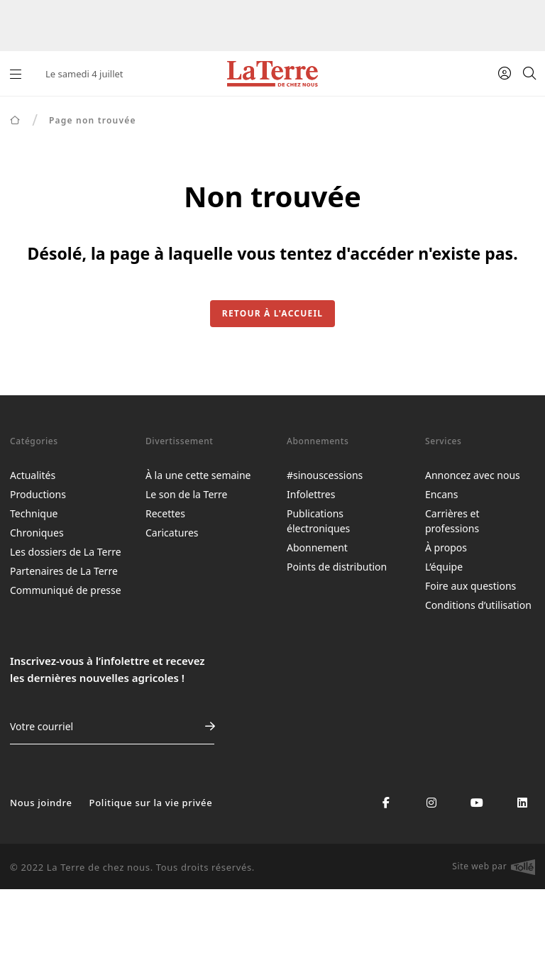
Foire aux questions (470, 586)
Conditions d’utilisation (478, 605)
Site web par (494, 867)
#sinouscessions (325, 475)
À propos (446, 547)
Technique (34, 513)
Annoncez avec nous (473, 475)
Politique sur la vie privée (151, 803)
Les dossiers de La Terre (66, 552)
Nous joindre (41, 803)
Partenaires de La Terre (64, 571)
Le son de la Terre (186, 494)
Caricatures (172, 533)
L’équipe (444, 567)
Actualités (33, 475)
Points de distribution (337, 567)
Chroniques (37, 533)
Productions (38, 494)
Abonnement (317, 547)
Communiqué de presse (66, 590)
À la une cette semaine (198, 475)
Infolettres (311, 494)
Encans (441, 494)
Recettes (165, 513)
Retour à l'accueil (272, 313)
